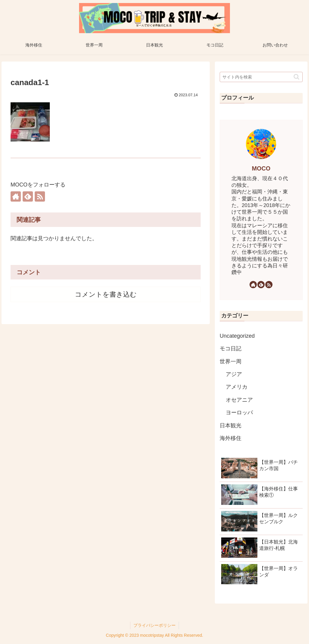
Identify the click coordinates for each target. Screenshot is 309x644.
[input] (261, 77)
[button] (296, 77)
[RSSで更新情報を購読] (40, 196)
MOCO (261, 168)
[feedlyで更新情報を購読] (28, 196)
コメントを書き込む (106, 294)
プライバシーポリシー (154, 625)
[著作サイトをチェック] (16, 196)
